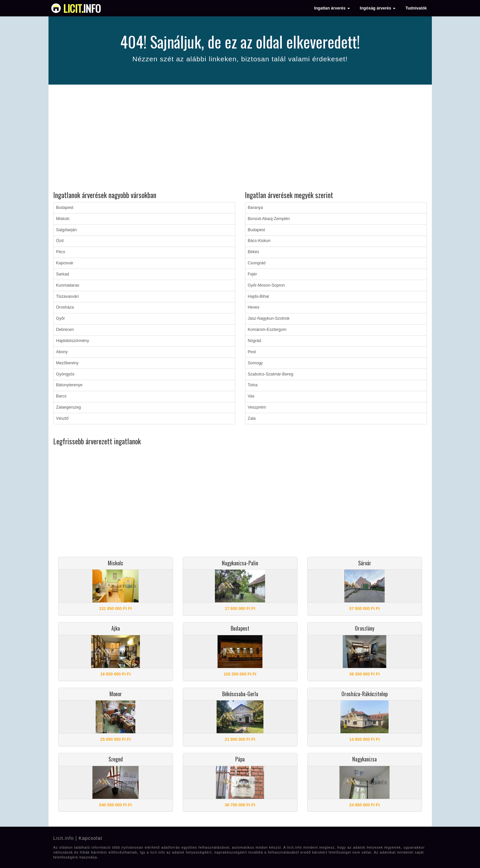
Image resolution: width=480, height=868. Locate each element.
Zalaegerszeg (68, 407)
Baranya (255, 208)
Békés (253, 252)
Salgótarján (66, 230)
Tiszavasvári (67, 296)
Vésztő (62, 418)
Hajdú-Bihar (259, 296)
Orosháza (65, 307)
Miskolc (63, 219)
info (82, 8)
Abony (62, 352)
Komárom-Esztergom (267, 330)
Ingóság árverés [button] (378, 8)
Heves (253, 307)
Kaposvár (65, 263)
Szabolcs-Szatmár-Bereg (270, 374)
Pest (252, 352)
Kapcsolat (90, 838)
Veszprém (257, 407)
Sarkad (63, 274)
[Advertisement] (240, 139)
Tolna (253, 385)
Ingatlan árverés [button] (332, 8)
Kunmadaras (68, 285)
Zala (252, 418)
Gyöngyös (65, 374)
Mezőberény (67, 363)
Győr (60, 318)
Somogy (255, 363)
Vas (251, 396)
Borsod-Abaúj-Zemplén (269, 219)
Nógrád (254, 341)
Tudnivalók (416, 8)
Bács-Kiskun (259, 241)
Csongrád (257, 263)
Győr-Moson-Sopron (266, 285)
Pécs (61, 252)
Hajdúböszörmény (73, 341)
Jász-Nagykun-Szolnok (269, 318)
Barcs (61, 396)
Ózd (60, 241)
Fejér (252, 274)
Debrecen (65, 330)
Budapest (65, 208)
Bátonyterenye (69, 385)
